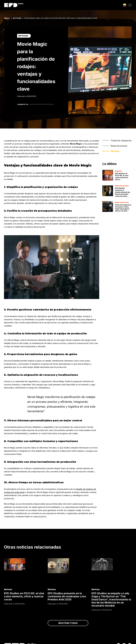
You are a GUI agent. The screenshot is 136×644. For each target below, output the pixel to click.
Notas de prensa (119, 146)
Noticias (17, 18)
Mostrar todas (68, 627)
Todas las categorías (121, 140)
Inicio (7, 18)
